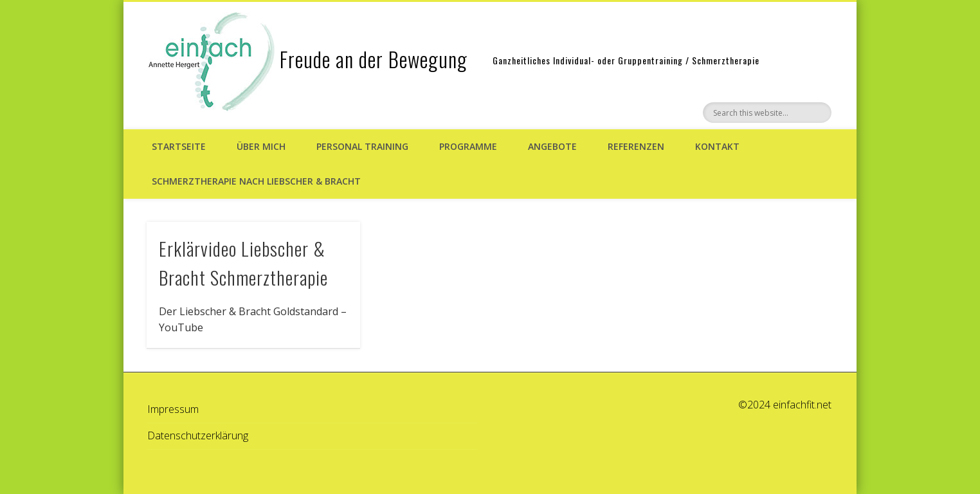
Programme (468, 146)
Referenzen (636, 146)
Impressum (173, 409)
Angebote (552, 146)
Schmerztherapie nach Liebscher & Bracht (256, 181)
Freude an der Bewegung (374, 59)
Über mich (261, 146)
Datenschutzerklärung (198, 435)
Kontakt (717, 146)
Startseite (179, 146)
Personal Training (362, 146)
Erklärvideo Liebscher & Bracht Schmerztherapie (243, 262)
